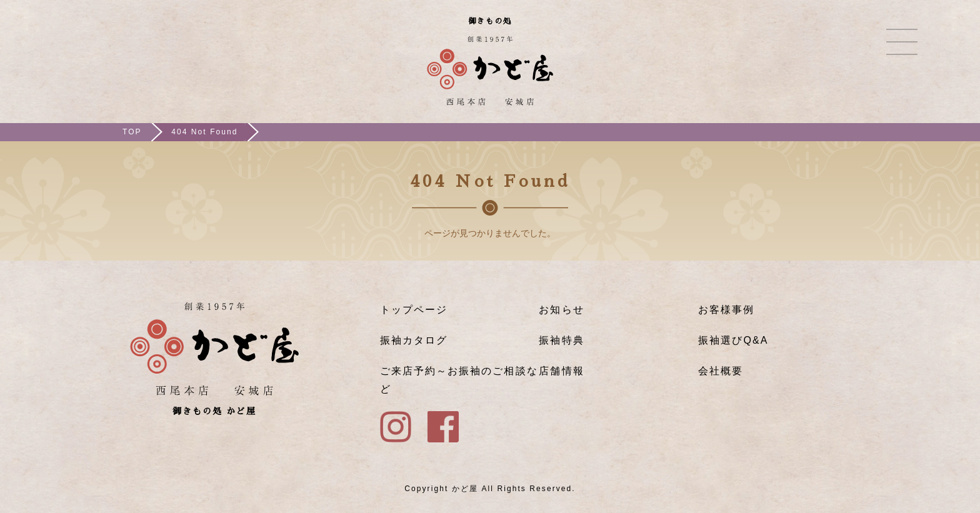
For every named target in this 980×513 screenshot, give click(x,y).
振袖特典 (561, 340)
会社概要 (721, 371)
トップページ (414, 310)
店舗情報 (561, 371)
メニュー (902, 42)
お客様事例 (726, 310)
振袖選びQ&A (733, 340)
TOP (132, 132)
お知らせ (561, 310)
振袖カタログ (414, 340)
